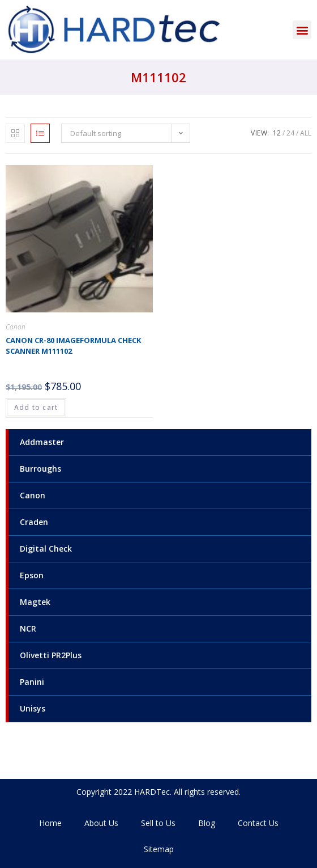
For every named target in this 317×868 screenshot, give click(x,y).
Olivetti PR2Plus (51, 655)
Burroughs (40, 469)
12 (277, 133)
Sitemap (159, 849)
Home (50, 823)
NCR (28, 628)
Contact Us (258, 823)
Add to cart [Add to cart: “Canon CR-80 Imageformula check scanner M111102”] (36, 407)
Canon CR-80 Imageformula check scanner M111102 (73, 346)
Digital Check (46, 549)
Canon (33, 495)
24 (290, 133)
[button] (302, 30)
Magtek (35, 602)
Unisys (33, 708)
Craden (34, 522)
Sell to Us (158, 823)
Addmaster (42, 442)
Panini (32, 682)
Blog (207, 823)
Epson (32, 575)
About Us (101, 823)
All (306, 133)
